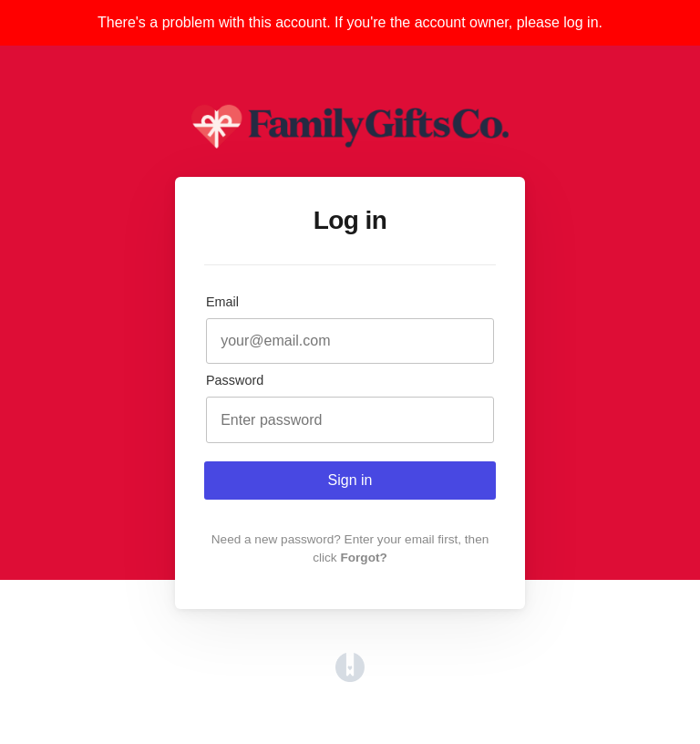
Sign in (350, 480)
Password (235, 380)
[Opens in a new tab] (350, 677)
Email (222, 302)
